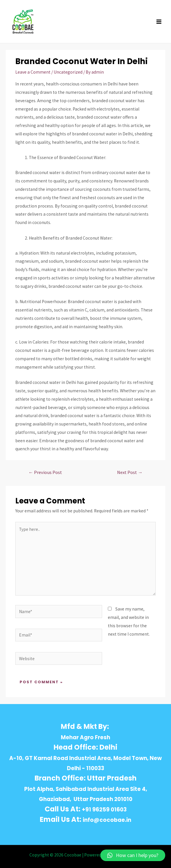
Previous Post (45, 472)
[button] (133, 855)
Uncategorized (68, 72)
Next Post (130, 472)
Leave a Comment (33, 72)
